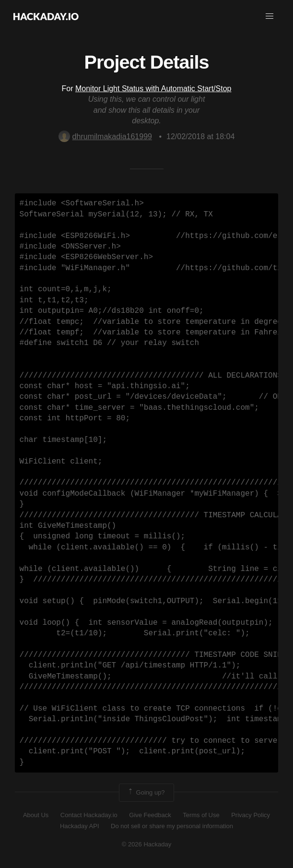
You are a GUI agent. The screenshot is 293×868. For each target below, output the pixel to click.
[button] (270, 16)
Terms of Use (201, 815)
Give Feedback (150, 815)
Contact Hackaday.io (89, 815)
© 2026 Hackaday (147, 844)
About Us (36, 815)
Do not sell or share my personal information (172, 826)
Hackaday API (80, 826)
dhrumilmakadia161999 (105, 137)
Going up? (146, 793)
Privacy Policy (251, 815)
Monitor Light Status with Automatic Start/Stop (153, 89)
